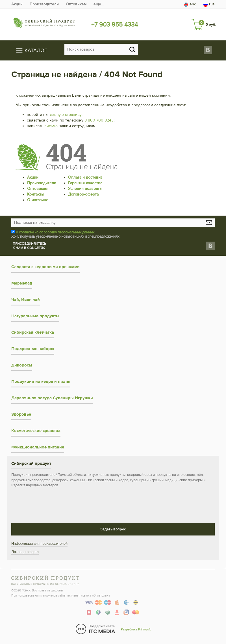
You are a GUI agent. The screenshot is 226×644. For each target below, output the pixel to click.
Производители (44, 4)
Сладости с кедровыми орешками (45, 267)
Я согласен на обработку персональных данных (55, 232)
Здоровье (21, 414)
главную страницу (65, 115)
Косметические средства (36, 431)
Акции (17, 4)
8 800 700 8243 (99, 120)
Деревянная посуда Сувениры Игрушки (52, 398)
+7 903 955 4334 (115, 25)
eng (190, 4)
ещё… (99, 4)
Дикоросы (22, 365)
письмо (51, 126)
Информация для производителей (39, 544)
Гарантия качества (85, 183)
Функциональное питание (38, 447)
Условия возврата (85, 189)
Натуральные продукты (35, 316)
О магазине (38, 200)
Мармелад (22, 283)
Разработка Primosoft (136, 629)
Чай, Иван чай (26, 300)
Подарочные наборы (33, 349)
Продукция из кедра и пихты (41, 382)
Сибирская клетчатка (33, 332)
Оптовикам (76, 4)
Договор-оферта (83, 194)
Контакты (36, 194)
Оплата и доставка (85, 177)
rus (209, 4)
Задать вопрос (113, 529)
